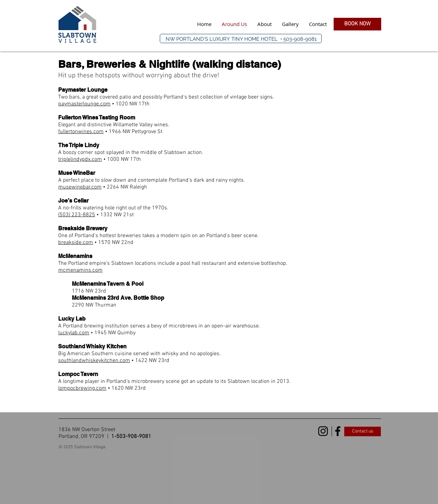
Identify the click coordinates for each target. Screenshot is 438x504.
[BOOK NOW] (357, 24)
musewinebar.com (80, 187)
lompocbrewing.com (82, 388)
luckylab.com (74, 333)
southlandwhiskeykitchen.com (94, 361)
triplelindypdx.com (80, 159)
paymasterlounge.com (84, 104)
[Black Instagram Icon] (323, 431)
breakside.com (76, 243)
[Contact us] (363, 431)
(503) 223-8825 (77, 215)
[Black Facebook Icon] (338, 431)
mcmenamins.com (80, 270)
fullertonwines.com (81, 132)
